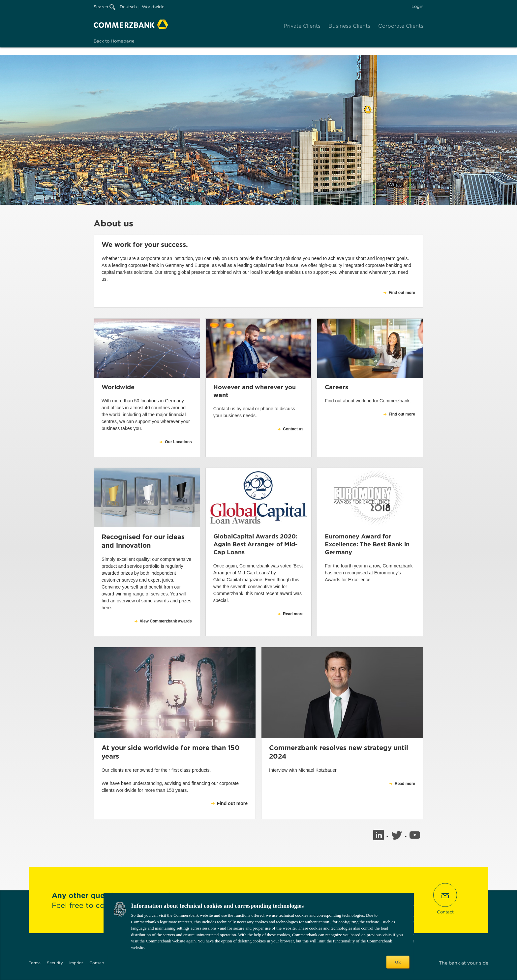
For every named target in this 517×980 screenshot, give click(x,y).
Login (417, 6)
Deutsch (128, 7)
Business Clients (349, 26)
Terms (35, 963)
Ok (398, 962)
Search (105, 7)
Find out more (232, 803)
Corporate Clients (401, 26)
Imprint (76, 963)
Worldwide (153, 7)
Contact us (293, 429)
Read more (405, 784)
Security (55, 963)
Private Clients (302, 26)
